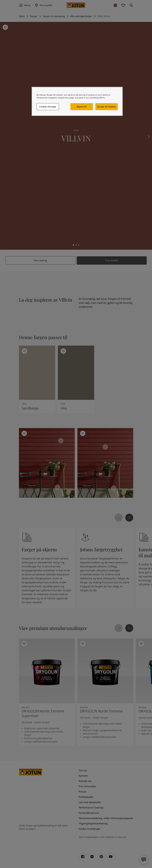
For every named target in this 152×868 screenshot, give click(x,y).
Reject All (82, 107)
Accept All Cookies (106, 107)
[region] (77, 101)
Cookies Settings (48, 107)
